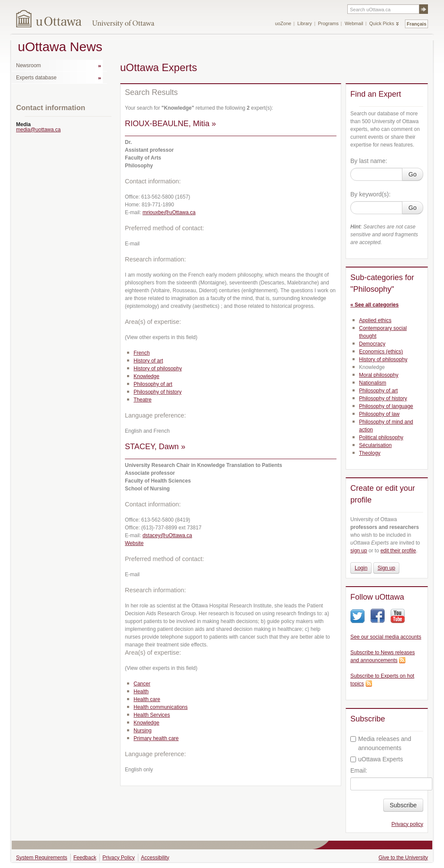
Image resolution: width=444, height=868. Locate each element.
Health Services (152, 715)
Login (361, 568)
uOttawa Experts (377, 759)
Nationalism (373, 383)
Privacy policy (407, 824)
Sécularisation (375, 445)
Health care (147, 699)
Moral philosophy (379, 375)
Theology (370, 453)
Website (134, 543)
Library (305, 23)
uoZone (283, 23)
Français (416, 24)
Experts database (36, 78)
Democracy (372, 344)
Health (141, 692)
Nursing (142, 731)
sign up (359, 551)
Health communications (161, 707)
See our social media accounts (386, 637)
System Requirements (42, 858)
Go (413, 174)
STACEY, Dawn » (155, 447)
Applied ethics (375, 320)
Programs (328, 23)
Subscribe (403, 805)
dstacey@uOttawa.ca (167, 535)
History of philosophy (158, 369)
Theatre (142, 400)
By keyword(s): (371, 194)
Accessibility (155, 858)
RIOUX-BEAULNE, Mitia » (170, 124)
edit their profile (398, 551)
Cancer (142, 684)
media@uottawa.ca (38, 130)
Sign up (387, 568)
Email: (359, 770)
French (142, 353)
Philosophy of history (158, 392)
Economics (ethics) (381, 352)
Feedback (85, 858)
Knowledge (146, 376)
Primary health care (156, 738)
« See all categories (374, 305)
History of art (148, 361)
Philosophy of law (379, 414)
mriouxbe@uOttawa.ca (169, 212)
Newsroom (28, 65)
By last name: (369, 161)
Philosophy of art (153, 384)
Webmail (354, 23)
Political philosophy (381, 437)
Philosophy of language (386, 406)
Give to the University (403, 858)
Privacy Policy (119, 858)
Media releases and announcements (381, 743)
